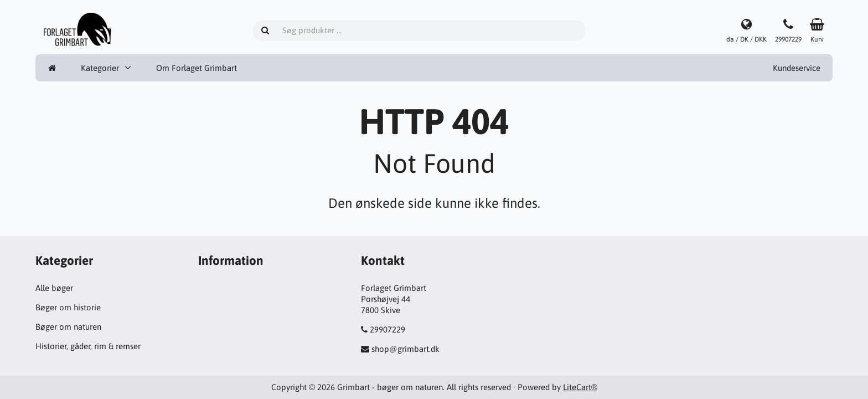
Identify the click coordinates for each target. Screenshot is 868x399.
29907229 (387, 329)
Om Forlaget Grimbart (197, 68)
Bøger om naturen (68, 327)
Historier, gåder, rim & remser (88, 346)
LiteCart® (580, 387)
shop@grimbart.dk (405, 349)
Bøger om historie (68, 307)
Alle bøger (54, 288)
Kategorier (100, 68)
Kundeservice (797, 68)
